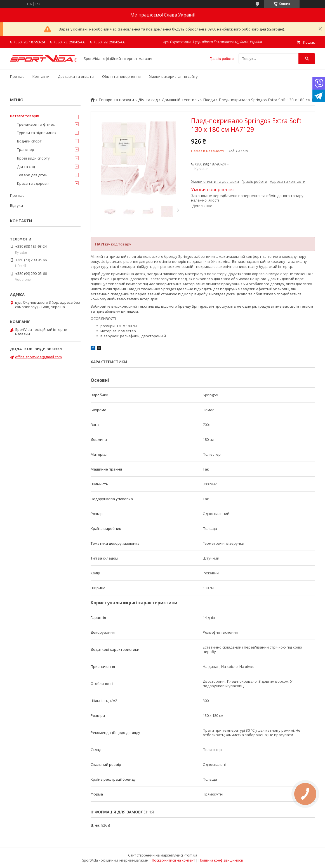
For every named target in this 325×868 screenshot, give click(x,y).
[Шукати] (307, 59)
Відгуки (17, 205)
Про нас (17, 76)
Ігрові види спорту (33, 158)
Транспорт (27, 149)
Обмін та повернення (121, 76)
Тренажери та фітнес (36, 124)
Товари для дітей (32, 175)
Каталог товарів (25, 116)
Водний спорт (29, 141)
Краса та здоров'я (33, 183)
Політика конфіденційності (221, 860)
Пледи (209, 100)
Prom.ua (190, 855)
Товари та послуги (116, 100)
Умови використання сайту (173, 76)
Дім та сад (148, 100)
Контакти (41, 76)
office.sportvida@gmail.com (38, 357)
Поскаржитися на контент (173, 860)
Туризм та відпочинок (37, 133)
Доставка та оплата (76, 76)
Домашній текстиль (180, 100)
